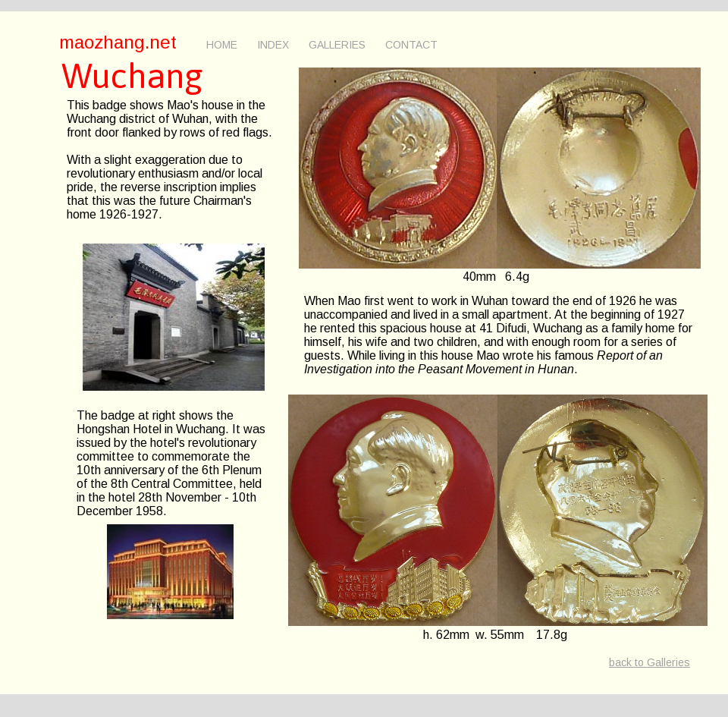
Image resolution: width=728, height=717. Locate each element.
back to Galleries (650, 662)
